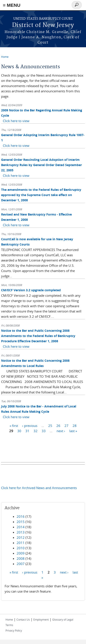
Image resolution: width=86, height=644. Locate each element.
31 (27, 431)
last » (73, 431)
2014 (21, 527)
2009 (21, 553)
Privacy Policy (14, 630)
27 (66, 425)
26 (58, 425)
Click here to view (16, 121)
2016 (21, 516)
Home (5, 57)
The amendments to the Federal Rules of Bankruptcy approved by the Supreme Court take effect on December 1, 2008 (41, 195)
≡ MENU (12, 5)
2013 (21, 532)
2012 (21, 537)
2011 (21, 543)
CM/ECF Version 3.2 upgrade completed (31, 290)
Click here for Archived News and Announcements (39, 488)
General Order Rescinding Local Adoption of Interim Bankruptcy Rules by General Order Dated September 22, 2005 (41, 165)
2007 (21, 564)
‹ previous (30, 425)
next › (61, 431)
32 (36, 431)
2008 (21, 558)
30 (19, 431)
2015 (21, 522)
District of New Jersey (43, 25)
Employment (41, 619)
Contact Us (23, 619)
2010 (21, 548)
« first (14, 425)
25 (50, 425)
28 (75, 425)
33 (44, 431)
